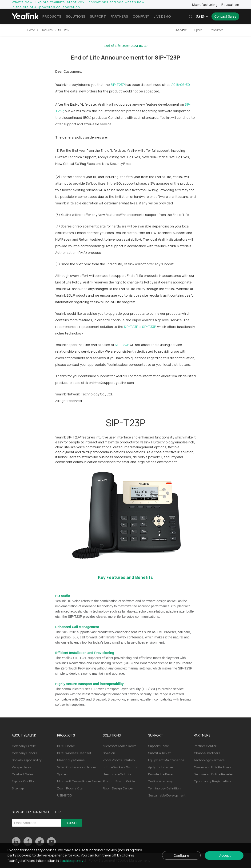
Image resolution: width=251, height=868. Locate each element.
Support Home (159, 746)
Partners (119, 16)
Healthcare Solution (118, 774)
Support (98, 16)
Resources (217, 30)
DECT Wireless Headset (74, 753)
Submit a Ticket (159, 753)
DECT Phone (66, 746)
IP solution (185, 452)
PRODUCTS (66, 735)
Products (52, 16)
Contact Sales (225, 16)
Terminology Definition (164, 788)
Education (230, 5)
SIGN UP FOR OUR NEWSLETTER (36, 812)
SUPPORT (156, 735)
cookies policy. (72, 861)
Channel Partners (207, 753)
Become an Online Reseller (213, 774)
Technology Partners (209, 760)
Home (31, 30)
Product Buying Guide (119, 781)
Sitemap (18, 788)
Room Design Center (118, 788)
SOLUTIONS (112, 735)
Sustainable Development (167, 795)
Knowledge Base (160, 774)
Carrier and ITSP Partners (212, 767)
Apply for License (161, 767)
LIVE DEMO (162, 16)
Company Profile (24, 746)
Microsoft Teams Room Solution (120, 749)
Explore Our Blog (24, 781)
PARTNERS (202, 735)
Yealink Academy (160, 781)
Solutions (76, 16)
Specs (198, 30)
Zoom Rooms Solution (119, 760)
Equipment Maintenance (166, 760)
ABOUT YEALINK (24, 735)
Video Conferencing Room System (76, 771)
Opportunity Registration (212, 781)
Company (141, 16)
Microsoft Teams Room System (80, 781)
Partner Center (205, 746)
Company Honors (24, 753)
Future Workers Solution (121, 767)
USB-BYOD (64, 795)
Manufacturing (205, 5)
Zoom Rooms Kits (70, 788)
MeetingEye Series (71, 760)
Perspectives (21, 767)
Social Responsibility (27, 760)
